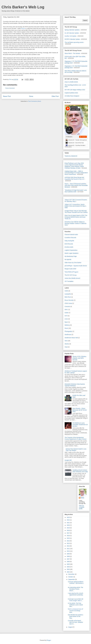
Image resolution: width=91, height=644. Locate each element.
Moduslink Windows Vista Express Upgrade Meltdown (75, 385)
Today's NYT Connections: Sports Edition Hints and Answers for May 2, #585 (76, 206)
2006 (68, 562)
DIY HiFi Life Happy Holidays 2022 (75, 90)
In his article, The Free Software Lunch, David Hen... (75, 605)
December (71, 574)
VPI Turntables (69, 281)
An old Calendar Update (72, 33)
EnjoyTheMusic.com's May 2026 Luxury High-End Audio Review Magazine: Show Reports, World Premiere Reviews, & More (74, 166)
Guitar (66, 313)
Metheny (67, 325)
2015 (68, 538)
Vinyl (66, 347)
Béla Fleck (68, 297)
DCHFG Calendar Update (72, 39)
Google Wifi (68, 460)
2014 (68, 541)
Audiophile (68, 294)
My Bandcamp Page (71, 256)
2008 (68, 556)
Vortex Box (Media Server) (72, 278)
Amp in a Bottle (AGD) (71, 82)
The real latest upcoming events (74, 42)
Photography (68, 331)
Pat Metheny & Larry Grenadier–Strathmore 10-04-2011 (80, 425)
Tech (66, 341)
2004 (68, 567)
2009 (68, 554)
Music (66, 328)
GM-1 (66, 309)
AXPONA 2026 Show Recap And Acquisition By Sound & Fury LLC (74, 178)
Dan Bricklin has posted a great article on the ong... (76, 616)
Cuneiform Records (70, 238)
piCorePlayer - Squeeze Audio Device (76, 266)
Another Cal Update (70, 36)
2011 (68, 549)
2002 (68, 572)
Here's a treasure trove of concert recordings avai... (75, 611)
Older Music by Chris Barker (73, 263)
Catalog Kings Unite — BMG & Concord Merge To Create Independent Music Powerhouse (76, 173)
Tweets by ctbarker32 (71, 156)
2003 (68, 569)
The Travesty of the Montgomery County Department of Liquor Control (76, 438)
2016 (68, 536)
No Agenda (68, 259)
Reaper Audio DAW (70, 269)
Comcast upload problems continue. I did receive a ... (76, 583)
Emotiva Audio (69, 247)
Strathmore (68, 335)
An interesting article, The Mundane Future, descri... (76, 589)
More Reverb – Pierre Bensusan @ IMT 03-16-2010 (80, 410)
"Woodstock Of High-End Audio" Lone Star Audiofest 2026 (76, 191)
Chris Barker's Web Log (23, 7)
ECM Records (69, 244)
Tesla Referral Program (71, 272)
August (70, 627)
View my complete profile (82, 507)
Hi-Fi (66, 316)
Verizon (23, 28)
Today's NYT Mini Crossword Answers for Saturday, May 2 (76, 201)
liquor (66, 322)
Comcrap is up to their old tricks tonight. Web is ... (76, 600)
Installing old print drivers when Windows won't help (80, 471)
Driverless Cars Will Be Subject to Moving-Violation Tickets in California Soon (76, 223)
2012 (68, 546)
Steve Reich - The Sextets (72, 53)
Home (31, 96)
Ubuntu (67, 344)
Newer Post (7, 96)
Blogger (49, 640)
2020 (68, 525)
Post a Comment (10, 88)
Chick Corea (68, 303)
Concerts (67, 306)
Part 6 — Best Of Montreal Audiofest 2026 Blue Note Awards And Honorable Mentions (76, 185)
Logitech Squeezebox (71, 250)
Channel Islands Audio (71, 235)
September (72, 579)
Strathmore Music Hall (71, 338)
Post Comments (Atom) (35, 101)
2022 (68, 520)
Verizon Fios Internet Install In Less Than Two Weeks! (76, 450)
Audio (66, 291)
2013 (68, 543)
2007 (68, 559)
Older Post (55, 96)
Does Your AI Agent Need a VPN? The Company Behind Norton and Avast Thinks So (76, 217)
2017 (68, 533)
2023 (68, 517)
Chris (82, 498)
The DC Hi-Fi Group (71, 275)
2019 (68, 528)
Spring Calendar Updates (72, 30)
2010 (68, 551)
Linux (66, 319)
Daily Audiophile (69, 241)
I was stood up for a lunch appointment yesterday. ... (76, 595)
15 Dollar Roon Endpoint (72, 96)
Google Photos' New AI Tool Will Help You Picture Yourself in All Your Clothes (76, 212)
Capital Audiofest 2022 (71, 93)
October (71, 577)
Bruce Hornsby (69, 300)
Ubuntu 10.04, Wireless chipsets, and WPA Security (79, 358)
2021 (68, 523)
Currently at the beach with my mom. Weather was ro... (75, 622)
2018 (68, 530)
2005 (68, 564)
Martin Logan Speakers (72, 253)
